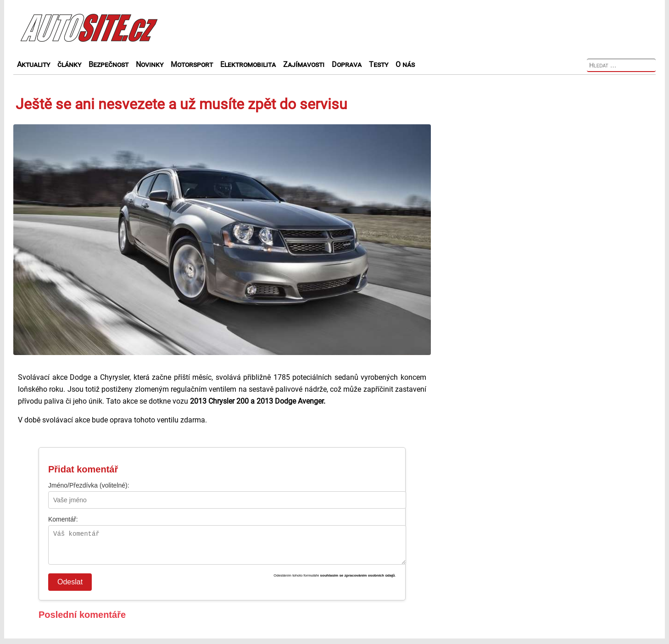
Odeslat (70, 587)
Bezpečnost (109, 64)
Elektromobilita (248, 64)
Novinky (150, 64)
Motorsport (192, 64)
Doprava (347, 64)
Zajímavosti (304, 64)
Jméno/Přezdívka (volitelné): (89, 485)
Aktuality (33, 64)
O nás (405, 64)
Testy (379, 64)
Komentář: (63, 519)
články (69, 64)
